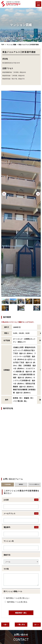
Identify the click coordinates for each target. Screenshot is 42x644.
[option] (21, 194)
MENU (38, 4)
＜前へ (5, 625)
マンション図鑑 (11, 45)
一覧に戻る (21, 624)
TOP (3, 45)
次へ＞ (37, 625)
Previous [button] (4, 194)
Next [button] (38, 194)
